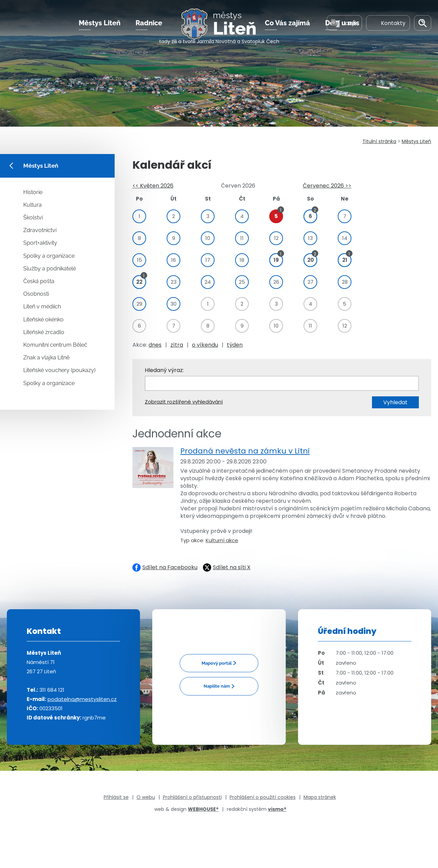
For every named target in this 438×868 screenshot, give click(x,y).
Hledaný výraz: (164, 370)
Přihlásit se (116, 797)
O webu (146, 797)
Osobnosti (36, 294)
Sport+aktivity (40, 243)
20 (310, 259)
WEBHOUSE (203, 809)
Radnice (149, 27)
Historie (33, 192)
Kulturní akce (222, 540)
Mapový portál (217, 663)
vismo (277, 809)
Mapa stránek (320, 797)
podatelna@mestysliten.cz (82, 699)
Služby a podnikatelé (50, 269)
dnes (155, 345)
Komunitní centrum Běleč (55, 345)
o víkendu (205, 345)
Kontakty (388, 27)
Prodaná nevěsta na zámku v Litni (245, 451)
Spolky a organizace (49, 256)
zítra (177, 345)
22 (139, 281)
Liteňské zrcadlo (44, 332)
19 (276, 259)
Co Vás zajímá (287, 27)
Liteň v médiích (42, 307)
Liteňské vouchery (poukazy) (59, 370)
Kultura (33, 205)
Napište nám (217, 686)
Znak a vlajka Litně (46, 358)
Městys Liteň (100, 27)
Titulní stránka (379, 141)
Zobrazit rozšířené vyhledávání (184, 402)
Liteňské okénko (43, 320)
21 (345, 259)
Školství (33, 218)
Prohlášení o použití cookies (263, 797)
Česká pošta (39, 281)
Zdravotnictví (40, 230)
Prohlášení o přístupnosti (192, 797)
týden (235, 345)
